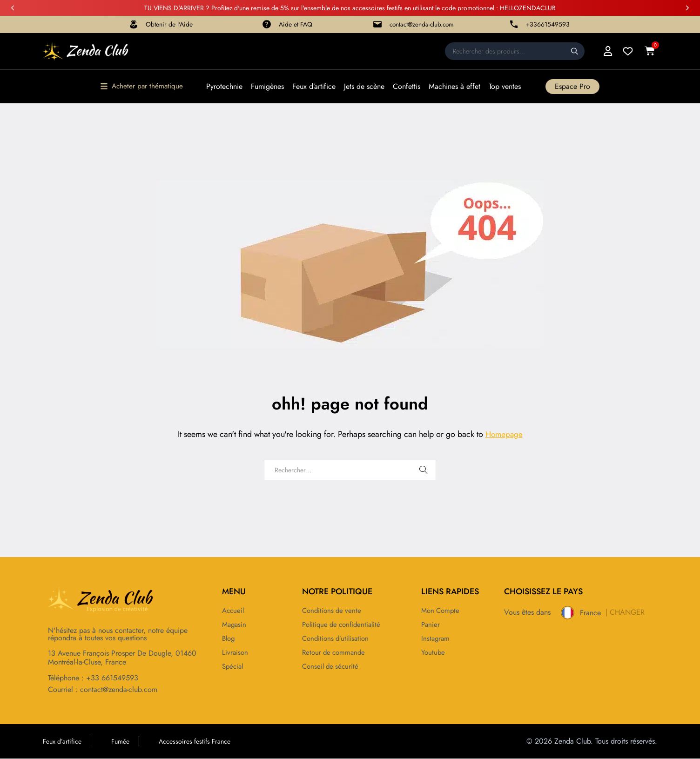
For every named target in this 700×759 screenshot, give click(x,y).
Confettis (407, 87)
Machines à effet (455, 87)
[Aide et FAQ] (267, 25)
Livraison (236, 653)
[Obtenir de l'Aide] (134, 25)
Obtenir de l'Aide (170, 25)
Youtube (434, 653)
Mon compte (442, 611)
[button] (13, 8)
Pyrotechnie (225, 87)
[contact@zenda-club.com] (376, 25)
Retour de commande (336, 653)
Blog (229, 639)
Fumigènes (268, 87)
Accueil (234, 611)
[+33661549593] (514, 25)
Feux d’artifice (315, 87)
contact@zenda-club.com (422, 25)
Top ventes (506, 87)
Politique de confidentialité (344, 625)
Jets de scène (365, 87)
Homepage (504, 435)
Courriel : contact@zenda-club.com (103, 690)
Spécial (234, 667)
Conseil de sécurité (332, 667)
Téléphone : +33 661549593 (93, 679)
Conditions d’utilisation (337, 639)
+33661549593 (549, 25)
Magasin (235, 625)
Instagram (436, 639)
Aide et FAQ (296, 25)
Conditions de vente (333, 611)
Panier (431, 625)
